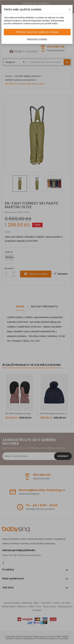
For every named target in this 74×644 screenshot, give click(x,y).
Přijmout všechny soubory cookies (37, 32)
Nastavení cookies (37, 39)
